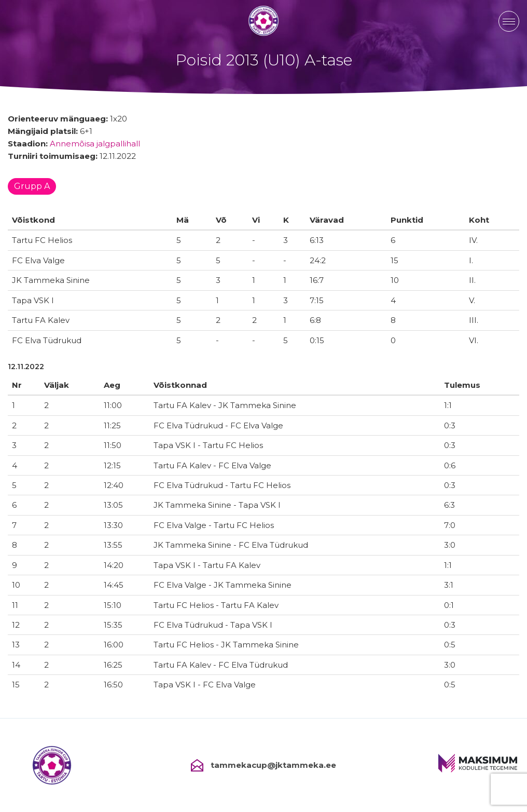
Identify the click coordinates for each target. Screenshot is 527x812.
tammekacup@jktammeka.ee (263, 765)
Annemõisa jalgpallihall (95, 144)
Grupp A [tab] (32, 186)
